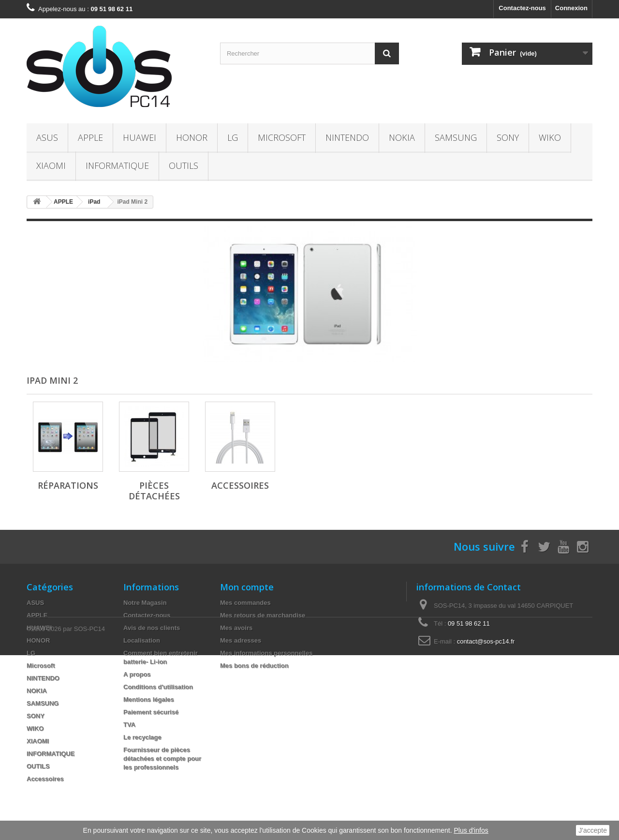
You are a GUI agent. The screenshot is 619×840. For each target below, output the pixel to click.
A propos (137, 674)
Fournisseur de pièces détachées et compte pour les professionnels (162, 758)
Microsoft (282, 137)
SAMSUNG (456, 137)
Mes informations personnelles (266, 653)
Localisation (142, 640)
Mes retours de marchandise (263, 615)
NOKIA (402, 137)
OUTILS (184, 165)
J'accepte (593, 830)
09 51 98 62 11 (469, 623)
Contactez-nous (522, 8)
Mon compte (247, 587)
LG (233, 137)
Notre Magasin (145, 603)
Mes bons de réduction (254, 666)
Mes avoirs (236, 628)
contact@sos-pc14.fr (486, 641)
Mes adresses (241, 640)
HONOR (192, 137)
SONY (508, 137)
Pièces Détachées (154, 491)
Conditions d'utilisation (158, 687)
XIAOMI (51, 165)
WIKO (550, 137)
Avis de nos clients (152, 628)
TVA (129, 725)
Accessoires (240, 485)
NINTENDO (347, 137)
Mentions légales (149, 699)
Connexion (571, 8)
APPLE (90, 137)
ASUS (47, 137)
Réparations (68, 485)
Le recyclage (142, 737)
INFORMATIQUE (117, 165)
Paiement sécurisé (151, 712)
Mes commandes (245, 603)
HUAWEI (140, 137)
